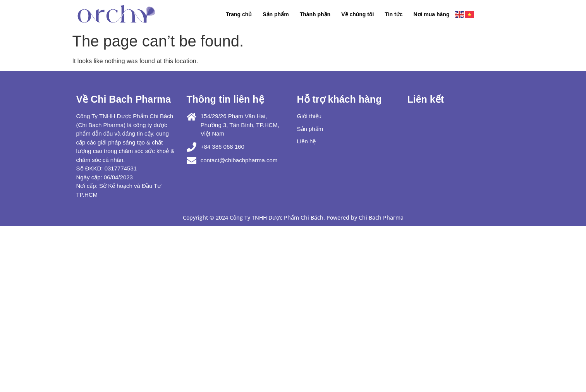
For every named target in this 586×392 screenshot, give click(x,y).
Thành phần (315, 14)
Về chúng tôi (357, 14)
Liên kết (426, 99)
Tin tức (394, 14)
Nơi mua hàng (431, 14)
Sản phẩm (276, 14)
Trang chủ (239, 14)
